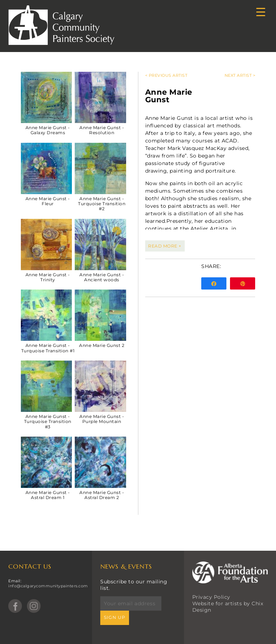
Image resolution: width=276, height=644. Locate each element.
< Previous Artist (166, 75)
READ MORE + (165, 246)
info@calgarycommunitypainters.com (48, 586)
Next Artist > (240, 75)
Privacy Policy (211, 597)
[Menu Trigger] (261, 12)
